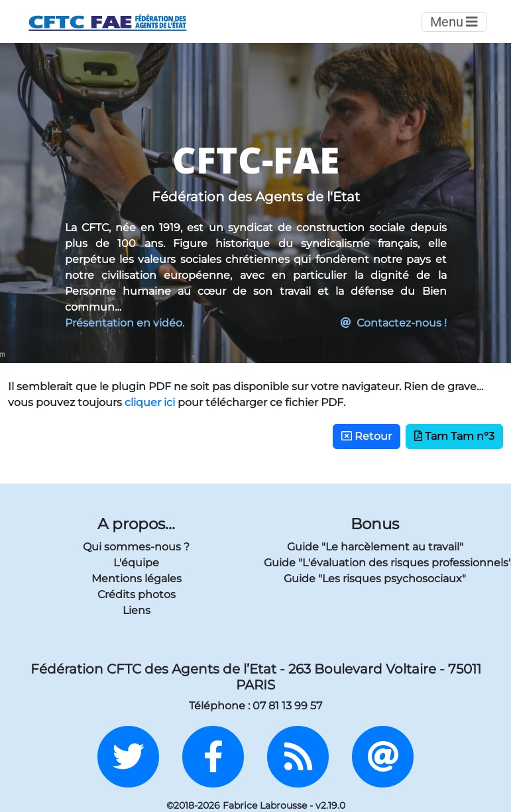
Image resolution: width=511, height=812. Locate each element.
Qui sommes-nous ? (136, 547)
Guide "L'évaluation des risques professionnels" (375, 563)
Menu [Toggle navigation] (454, 22)
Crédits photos (137, 594)
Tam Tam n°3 (454, 436)
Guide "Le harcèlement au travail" (375, 547)
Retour (367, 436)
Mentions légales (137, 579)
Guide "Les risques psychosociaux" (375, 579)
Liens (137, 610)
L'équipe (136, 563)
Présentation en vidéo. (125, 323)
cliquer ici (150, 402)
